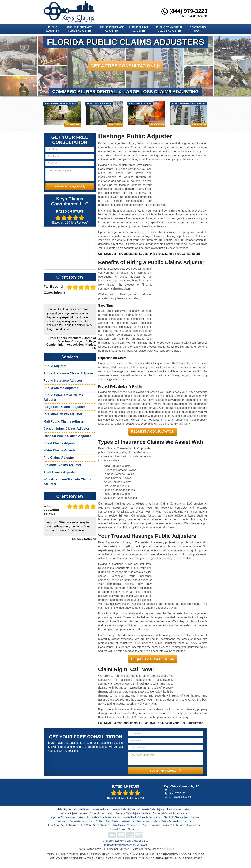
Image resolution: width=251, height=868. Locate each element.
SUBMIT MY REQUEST (70, 186)
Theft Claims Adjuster (60, 472)
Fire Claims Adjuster (59, 458)
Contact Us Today (198, 29)
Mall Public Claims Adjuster (64, 421)
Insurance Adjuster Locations (73, 813)
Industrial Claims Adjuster (63, 414)
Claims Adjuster (81, 809)
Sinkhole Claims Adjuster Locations (112, 821)
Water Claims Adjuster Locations (177, 821)
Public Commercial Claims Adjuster (169, 29)
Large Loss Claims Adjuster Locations (67, 817)
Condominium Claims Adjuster (66, 429)
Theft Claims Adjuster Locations (95, 825)
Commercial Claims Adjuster (151, 809)
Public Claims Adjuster (138, 29)
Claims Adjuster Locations (101, 813)
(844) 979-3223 (184, 11)
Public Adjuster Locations (179, 809)
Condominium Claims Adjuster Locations (75, 821)
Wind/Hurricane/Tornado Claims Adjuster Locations (136, 825)
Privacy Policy (194, 825)
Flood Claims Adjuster (60, 443)
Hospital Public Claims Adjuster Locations (142, 817)
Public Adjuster (53, 29)
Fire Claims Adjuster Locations (146, 821)
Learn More (73, 125)
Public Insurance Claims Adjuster (79, 29)
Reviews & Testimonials (174, 825)
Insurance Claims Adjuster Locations (133, 813)
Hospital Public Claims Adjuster (67, 436)
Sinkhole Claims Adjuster (62, 465)
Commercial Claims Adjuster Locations (170, 813)
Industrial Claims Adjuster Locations (104, 817)
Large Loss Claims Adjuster (64, 407)
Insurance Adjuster (100, 809)
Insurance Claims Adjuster (123, 809)
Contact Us (133, 829)
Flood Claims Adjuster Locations (63, 825)
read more (62, 329)
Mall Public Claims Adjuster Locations (181, 817)
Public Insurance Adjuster (111, 29)
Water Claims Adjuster (60, 450)
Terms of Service (118, 829)
